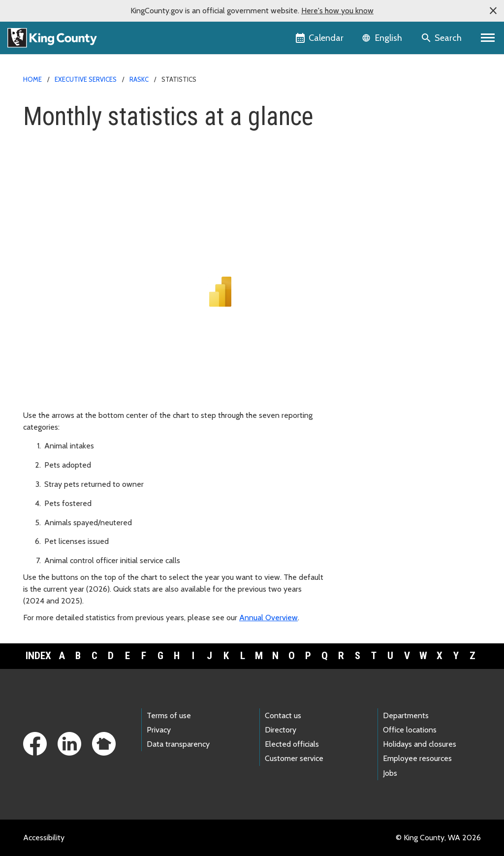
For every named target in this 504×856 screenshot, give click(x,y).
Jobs (390, 773)
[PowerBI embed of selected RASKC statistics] (220, 284)
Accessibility (44, 838)
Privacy (159, 730)
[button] (493, 11)
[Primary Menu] (488, 38)
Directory (281, 730)
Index (38, 656)
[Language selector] (383, 38)
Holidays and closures (420, 744)
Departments (406, 715)
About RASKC (371, 251)
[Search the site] (442, 38)
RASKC (139, 79)
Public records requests (383, 298)
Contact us (283, 715)
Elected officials (292, 744)
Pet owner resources (383, 235)
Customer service (294, 758)
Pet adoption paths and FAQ (393, 156)
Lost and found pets (382, 172)
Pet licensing (369, 125)
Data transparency (178, 744)
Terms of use (169, 715)
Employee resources (417, 758)
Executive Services (86, 79)
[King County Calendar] (320, 38)
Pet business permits (379, 282)
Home (32, 79)
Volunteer (361, 219)
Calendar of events (377, 267)
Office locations (410, 730)
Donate (357, 204)
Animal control (369, 188)
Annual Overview (268, 618)
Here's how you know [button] (337, 11)
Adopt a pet (365, 141)
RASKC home (367, 109)
